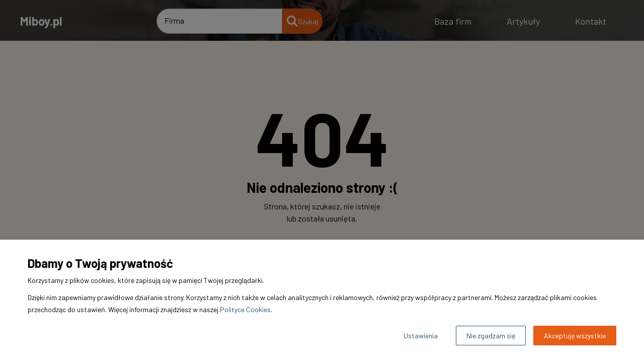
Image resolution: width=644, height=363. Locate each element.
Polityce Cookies (245, 309)
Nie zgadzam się (491, 336)
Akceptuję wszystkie (575, 336)
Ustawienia (421, 336)
